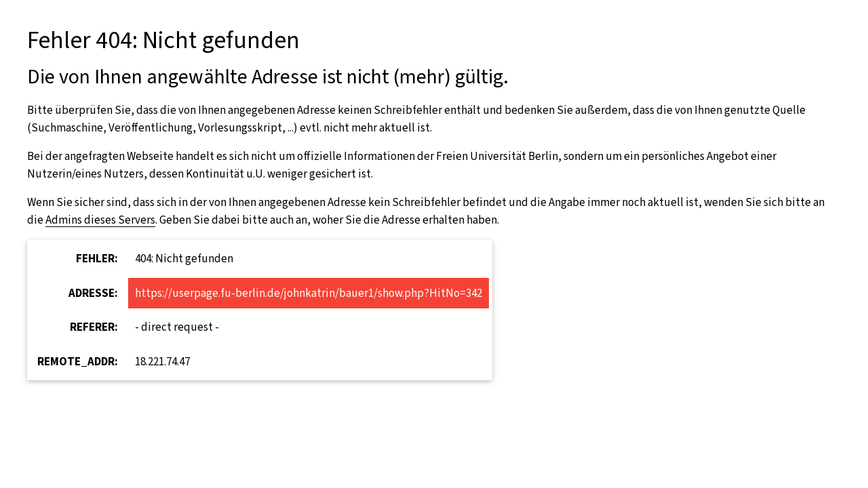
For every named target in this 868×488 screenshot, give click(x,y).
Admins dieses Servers (100, 220)
